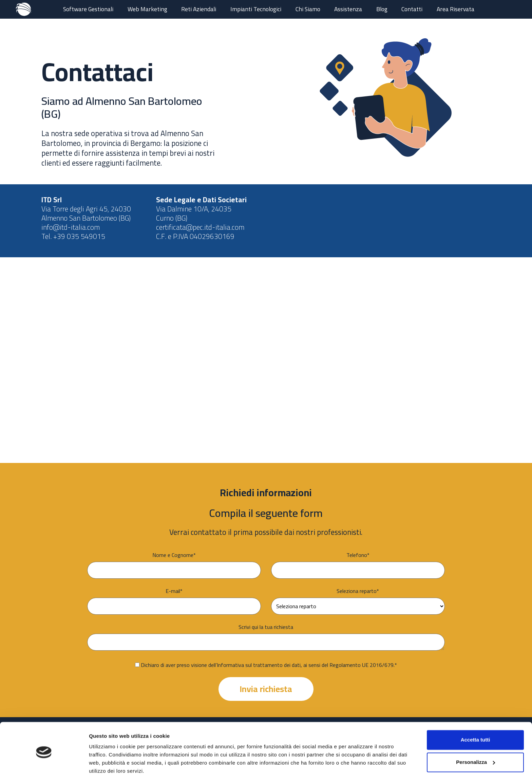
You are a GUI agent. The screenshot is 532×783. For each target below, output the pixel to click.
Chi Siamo (308, 9)
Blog (382, 9)
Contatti (412, 9)
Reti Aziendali (199, 9)
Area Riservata (455, 9)
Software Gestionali (88, 9)
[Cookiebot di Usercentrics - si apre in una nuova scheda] (44, 770)
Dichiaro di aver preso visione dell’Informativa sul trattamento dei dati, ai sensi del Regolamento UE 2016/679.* (269, 665)
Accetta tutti (476, 720)
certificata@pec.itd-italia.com (200, 227)
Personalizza (476, 742)
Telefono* (358, 555)
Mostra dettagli (107, 770)
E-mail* (174, 591)
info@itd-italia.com (71, 227)
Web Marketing (147, 9)
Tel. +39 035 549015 (73, 236)
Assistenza (348, 9)
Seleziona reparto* (358, 591)
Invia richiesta (266, 689)
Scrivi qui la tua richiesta (266, 627)
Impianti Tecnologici (256, 9)
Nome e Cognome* (174, 555)
